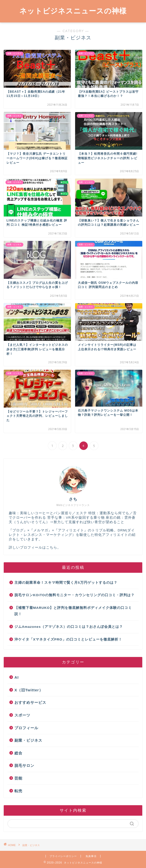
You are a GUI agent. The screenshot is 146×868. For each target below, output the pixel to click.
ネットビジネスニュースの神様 (73, 11)
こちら (52, 547)
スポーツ (22, 715)
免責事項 (91, 856)
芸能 (18, 778)
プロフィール (26, 728)
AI (17, 677)
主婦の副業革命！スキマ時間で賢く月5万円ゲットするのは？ (66, 583)
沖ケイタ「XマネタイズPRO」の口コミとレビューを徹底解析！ (68, 639)
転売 (18, 791)
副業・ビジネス (28, 740)
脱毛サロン (24, 765)
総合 (18, 753)
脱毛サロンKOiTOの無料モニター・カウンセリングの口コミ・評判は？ (74, 595)
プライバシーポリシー (63, 856)
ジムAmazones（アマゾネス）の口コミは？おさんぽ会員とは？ (69, 627)
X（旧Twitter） (29, 690)
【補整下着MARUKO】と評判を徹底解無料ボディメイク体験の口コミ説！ (73, 611)
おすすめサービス (30, 702)
